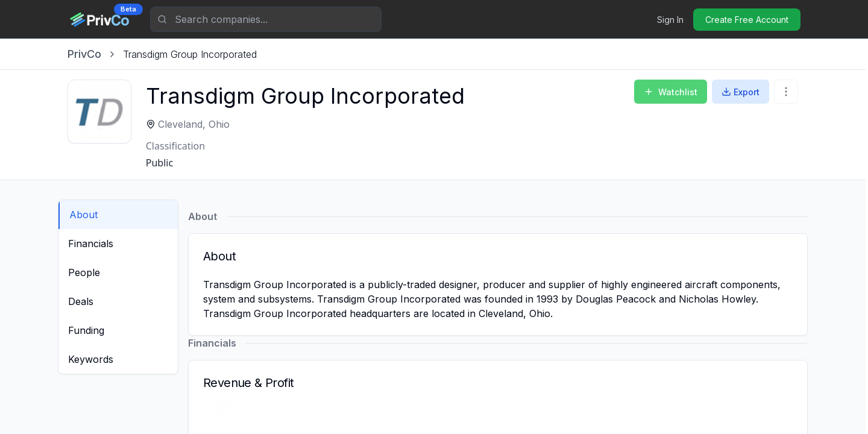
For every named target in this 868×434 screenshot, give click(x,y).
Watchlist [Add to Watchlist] (671, 92)
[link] (190, 54)
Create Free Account (747, 20)
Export (741, 92)
